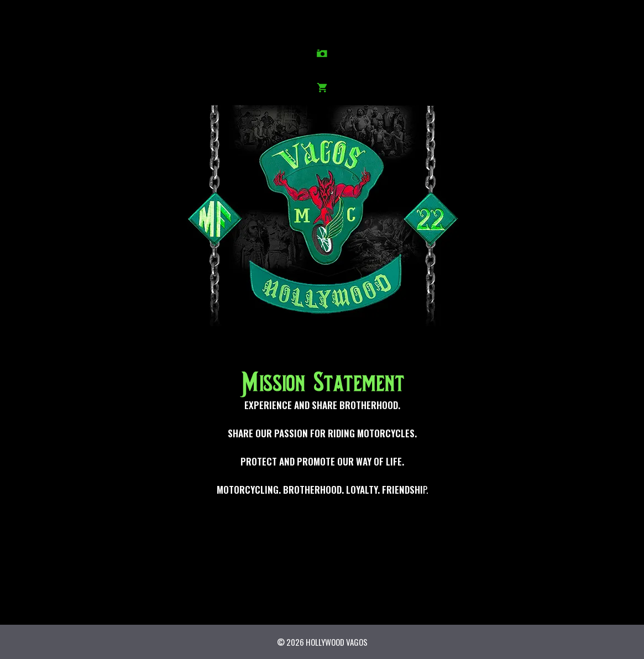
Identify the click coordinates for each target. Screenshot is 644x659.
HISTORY (83, 22)
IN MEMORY (249, 22)
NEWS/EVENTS (370, 22)
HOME (36, 22)
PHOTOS (163, 22)
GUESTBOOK (513, 22)
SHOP (599, 22)
